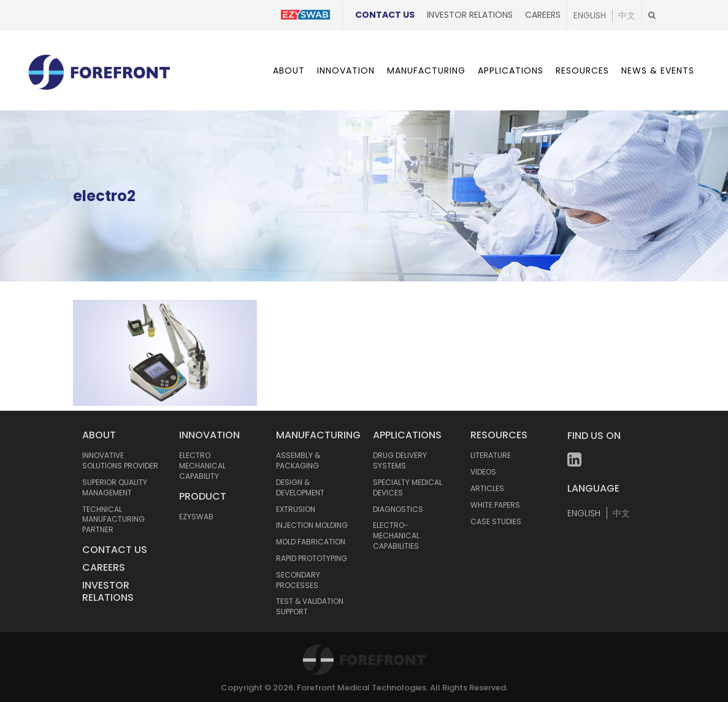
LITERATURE (491, 455)
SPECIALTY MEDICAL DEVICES (408, 487)
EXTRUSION (296, 509)
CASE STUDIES (496, 521)
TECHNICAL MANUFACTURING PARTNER (113, 520)
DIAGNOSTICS (398, 509)
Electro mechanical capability (202, 466)
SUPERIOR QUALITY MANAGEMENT (115, 487)
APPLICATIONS (407, 435)
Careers (543, 15)
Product (203, 496)
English (590, 15)
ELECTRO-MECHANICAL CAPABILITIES (396, 536)
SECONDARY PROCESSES (298, 580)
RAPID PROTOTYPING (312, 558)
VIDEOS (483, 472)
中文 (627, 15)
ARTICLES (487, 488)
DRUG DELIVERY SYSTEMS (400, 460)
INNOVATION (209, 435)
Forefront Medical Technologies (362, 688)
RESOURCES (499, 435)
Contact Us (385, 15)
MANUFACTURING (318, 435)
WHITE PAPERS (495, 505)
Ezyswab (196, 517)
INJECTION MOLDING (312, 525)
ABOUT (99, 435)
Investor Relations (470, 15)
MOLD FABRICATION (311, 542)
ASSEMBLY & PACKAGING (298, 460)
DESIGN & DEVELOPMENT (300, 487)
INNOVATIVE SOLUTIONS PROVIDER (120, 460)
